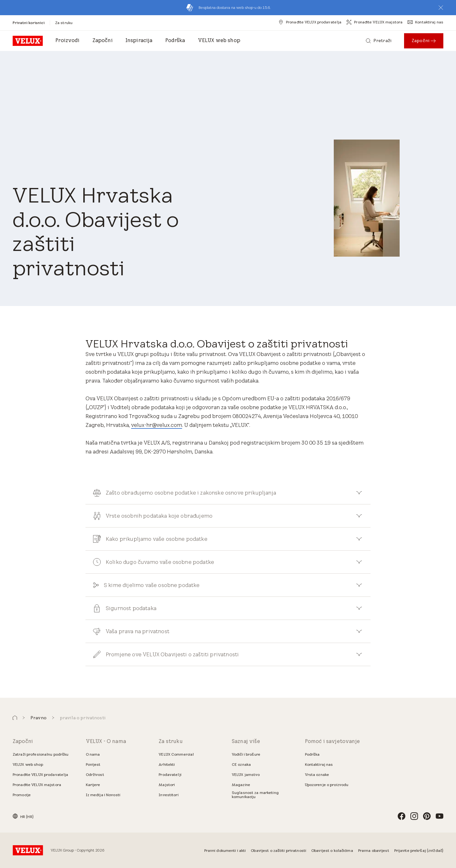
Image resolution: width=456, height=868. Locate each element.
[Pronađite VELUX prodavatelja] (310, 22)
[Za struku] (64, 23)
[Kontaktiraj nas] (425, 22)
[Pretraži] (379, 41)
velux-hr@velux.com (157, 425)
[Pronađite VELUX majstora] (374, 22)
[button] (441, 8)
